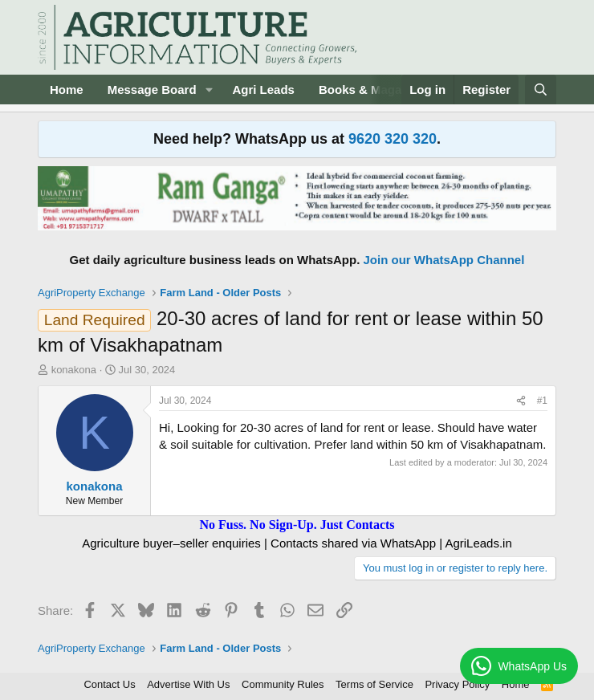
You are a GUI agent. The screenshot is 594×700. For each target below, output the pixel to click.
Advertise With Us (188, 684)
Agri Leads (263, 90)
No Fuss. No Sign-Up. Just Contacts (297, 525)
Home (67, 90)
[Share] (521, 401)
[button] (209, 90)
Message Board (152, 90)
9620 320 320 (393, 139)
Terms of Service (374, 684)
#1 (542, 401)
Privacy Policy (457, 684)
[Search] (541, 90)
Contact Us (109, 684)
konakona (74, 370)
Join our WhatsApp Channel (444, 260)
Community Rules (283, 684)
